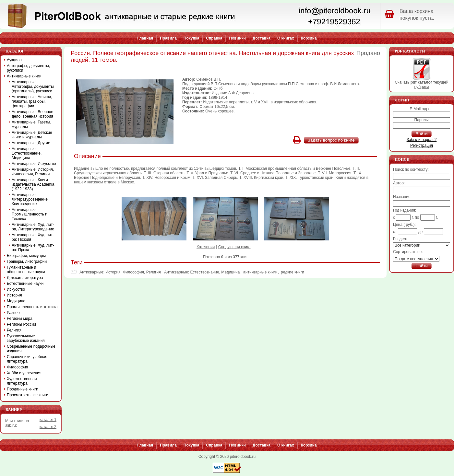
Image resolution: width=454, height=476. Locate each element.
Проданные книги (23, 389)
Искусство (16, 289)
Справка (214, 38)
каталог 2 (48, 427)
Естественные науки (25, 284)
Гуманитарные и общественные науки (26, 270)
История (14, 295)
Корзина (309, 38)
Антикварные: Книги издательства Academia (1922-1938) (33, 184)
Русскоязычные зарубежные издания (26, 338)
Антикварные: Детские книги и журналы (32, 135)
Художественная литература (22, 381)
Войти (421, 134)
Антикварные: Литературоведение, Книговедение (30, 199)
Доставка (262, 38)
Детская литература (25, 278)
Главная (145, 38)
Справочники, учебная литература (27, 359)
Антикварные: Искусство (34, 164)
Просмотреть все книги (28, 395)
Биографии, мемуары (26, 256)
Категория (206, 247)
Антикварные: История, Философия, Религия (120, 272)
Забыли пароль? (422, 140)
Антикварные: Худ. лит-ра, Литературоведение (33, 227)
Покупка (191, 38)
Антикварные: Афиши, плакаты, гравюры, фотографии (32, 101)
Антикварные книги (24, 76)
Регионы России (21, 324)
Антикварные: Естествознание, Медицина (202, 272)
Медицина (16, 301)
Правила (168, 38)
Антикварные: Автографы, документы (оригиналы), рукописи (33, 87)
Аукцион (14, 60)
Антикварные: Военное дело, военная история (32, 114)
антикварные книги (260, 272)
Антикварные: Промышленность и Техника (30, 214)
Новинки (237, 38)
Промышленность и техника (32, 307)
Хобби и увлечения (24, 373)
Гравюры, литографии (27, 261)
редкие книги (293, 272)
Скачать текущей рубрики (421, 83)
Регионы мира (20, 319)
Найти (422, 266)
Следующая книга (234, 247)
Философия (18, 367)
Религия (14, 330)
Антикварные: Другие (31, 143)
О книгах (286, 38)
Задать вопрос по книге (331, 140)
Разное (13, 313)
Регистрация (422, 145)
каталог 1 (48, 420)
